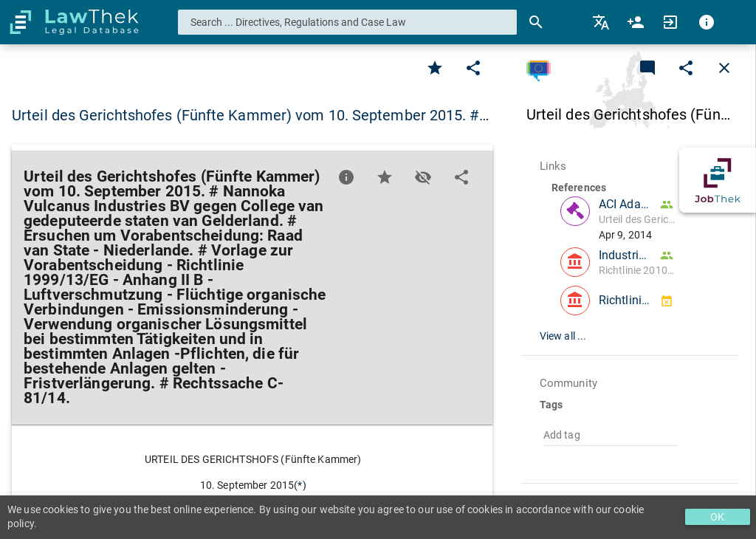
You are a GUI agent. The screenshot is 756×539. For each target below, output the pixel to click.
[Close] (724, 68)
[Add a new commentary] (647, 68)
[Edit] (473, 68)
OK (717, 517)
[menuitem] (602, 22)
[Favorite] (435, 68)
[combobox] (348, 22)
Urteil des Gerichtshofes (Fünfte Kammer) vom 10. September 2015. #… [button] (250, 115)
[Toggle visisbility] (423, 177)
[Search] (536, 22)
